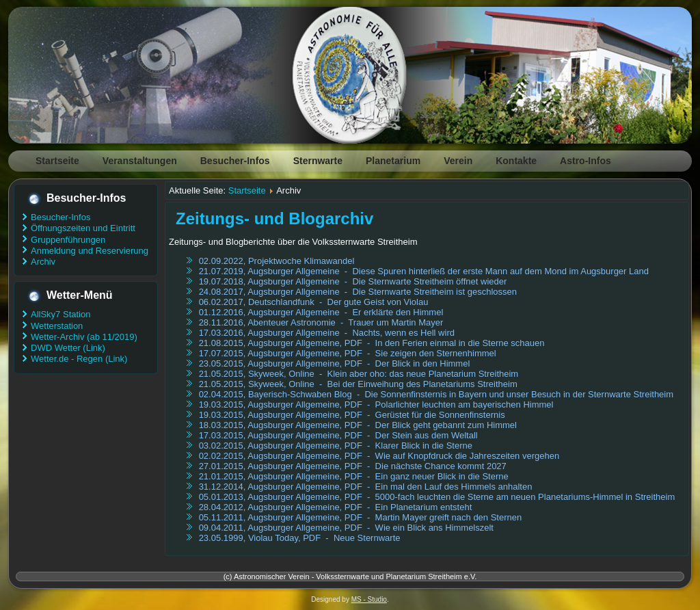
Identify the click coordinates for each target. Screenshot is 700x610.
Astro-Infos (585, 161)
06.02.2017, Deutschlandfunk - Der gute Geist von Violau (314, 302)
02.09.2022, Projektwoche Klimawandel (277, 261)
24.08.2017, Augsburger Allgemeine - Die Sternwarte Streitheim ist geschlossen (358, 292)
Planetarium (393, 161)
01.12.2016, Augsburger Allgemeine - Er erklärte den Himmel (321, 312)
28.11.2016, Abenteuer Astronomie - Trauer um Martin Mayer (321, 322)
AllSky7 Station (60, 314)
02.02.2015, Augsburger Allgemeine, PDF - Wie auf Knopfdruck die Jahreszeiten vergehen (379, 456)
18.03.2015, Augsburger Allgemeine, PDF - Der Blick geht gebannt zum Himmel (358, 425)
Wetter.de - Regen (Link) (79, 359)
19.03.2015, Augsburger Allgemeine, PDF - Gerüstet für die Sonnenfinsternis (352, 415)
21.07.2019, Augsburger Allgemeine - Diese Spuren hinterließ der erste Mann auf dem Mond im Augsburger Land (424, 271)
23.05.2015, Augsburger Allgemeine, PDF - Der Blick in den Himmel (335, 363)
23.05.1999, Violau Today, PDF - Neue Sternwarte (300, 538)
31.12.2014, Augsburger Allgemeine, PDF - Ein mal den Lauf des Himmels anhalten (366, 487)
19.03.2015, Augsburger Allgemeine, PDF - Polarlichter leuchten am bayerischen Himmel (376, 405)
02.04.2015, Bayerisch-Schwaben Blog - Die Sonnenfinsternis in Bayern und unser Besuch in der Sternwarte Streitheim (436, 394)
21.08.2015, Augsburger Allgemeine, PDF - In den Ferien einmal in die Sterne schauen (372, 343)
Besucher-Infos (235, 161)
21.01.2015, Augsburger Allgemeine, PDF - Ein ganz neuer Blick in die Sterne (354, 476)
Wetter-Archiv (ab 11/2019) (84, 337)
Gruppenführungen (68, 240)
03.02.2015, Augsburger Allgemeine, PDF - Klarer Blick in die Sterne (336, 446)
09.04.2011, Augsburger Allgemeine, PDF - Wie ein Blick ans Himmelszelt (346, 528)
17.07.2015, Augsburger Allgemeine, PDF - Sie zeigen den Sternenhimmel (348, 353)
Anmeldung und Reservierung (90, 251)
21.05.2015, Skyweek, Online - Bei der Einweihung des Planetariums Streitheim (358, 384)
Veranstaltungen (140, 161)
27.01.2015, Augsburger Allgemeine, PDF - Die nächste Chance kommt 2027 (353, 466)
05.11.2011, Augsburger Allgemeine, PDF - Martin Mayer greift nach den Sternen (361, 517)
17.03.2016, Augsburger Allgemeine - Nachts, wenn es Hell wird (327, 333)
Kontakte (516, 161)
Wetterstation (57, 326)
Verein (458, 161)
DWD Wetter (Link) (68, 348)
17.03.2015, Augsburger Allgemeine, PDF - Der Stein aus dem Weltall (338, 435)
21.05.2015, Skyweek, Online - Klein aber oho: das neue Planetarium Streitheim (359, 374)
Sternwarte (318, 161)
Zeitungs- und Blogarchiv (274, 218)
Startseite (57, 161)
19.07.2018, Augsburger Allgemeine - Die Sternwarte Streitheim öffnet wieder (353, 281)
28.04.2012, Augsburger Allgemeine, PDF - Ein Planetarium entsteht (336, 507)
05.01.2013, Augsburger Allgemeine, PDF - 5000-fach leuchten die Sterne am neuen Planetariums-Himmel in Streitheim (437, 497)
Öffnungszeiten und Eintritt (83, 228)
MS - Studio (369, 599)
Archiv (43, 262)
